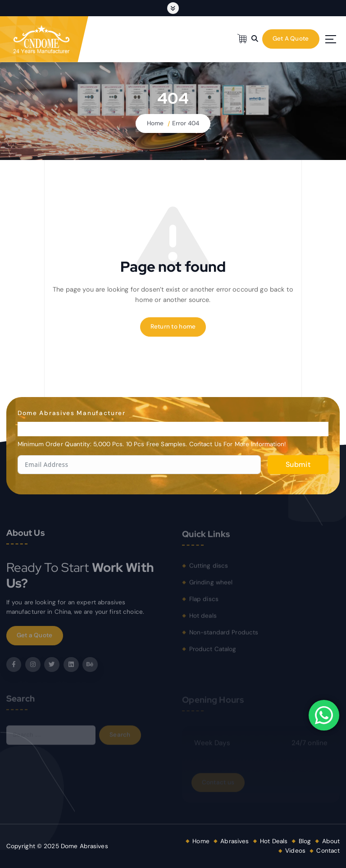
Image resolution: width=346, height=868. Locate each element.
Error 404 (186, 123)
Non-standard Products (224, 635)
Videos (295, 851)
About (331, 841)
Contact (328, 851)
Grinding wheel (211, 585)
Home (155, 123)
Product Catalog (213, 652)
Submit (298, 464)
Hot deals (203, 619)
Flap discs (204, 602)
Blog (305, 841)
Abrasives (234, 841)
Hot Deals (274, 841)
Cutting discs (209, 569)
